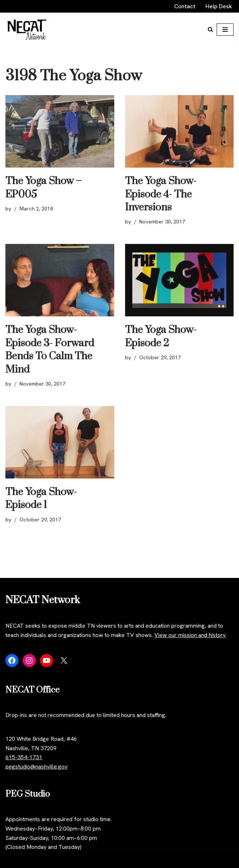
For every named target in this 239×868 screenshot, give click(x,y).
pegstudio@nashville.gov (36, 767)
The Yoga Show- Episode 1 (41, 498)
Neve (12, 861)
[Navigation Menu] (225, 30)
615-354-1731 (24, 757)
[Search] (210, 29)
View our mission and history (190, 635)
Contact (185, 6)
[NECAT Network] (27, 30)
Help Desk (219, 6)
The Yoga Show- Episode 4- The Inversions (161, 194)
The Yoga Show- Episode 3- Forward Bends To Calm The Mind (50, 350)
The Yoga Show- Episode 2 (161, 336)
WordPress (70, 861)
